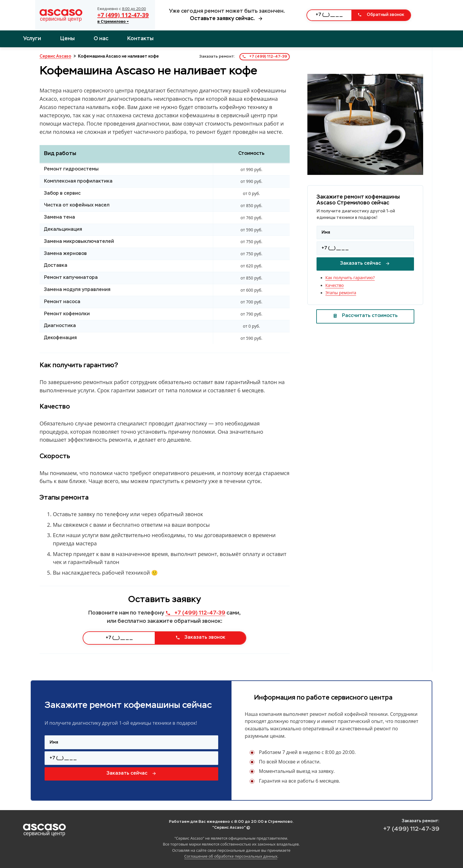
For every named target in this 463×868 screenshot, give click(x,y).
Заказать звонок (200, 638)
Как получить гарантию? (350, 278)
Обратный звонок (381, 15)
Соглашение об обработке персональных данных (231, 856)
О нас (101, 39)
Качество (335, 285)
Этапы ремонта (341, 293)
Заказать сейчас (365, 264)
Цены (67, 39)
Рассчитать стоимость (365, 316)
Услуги (32, 39)
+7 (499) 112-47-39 (123, 15)
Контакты (140, 39)
